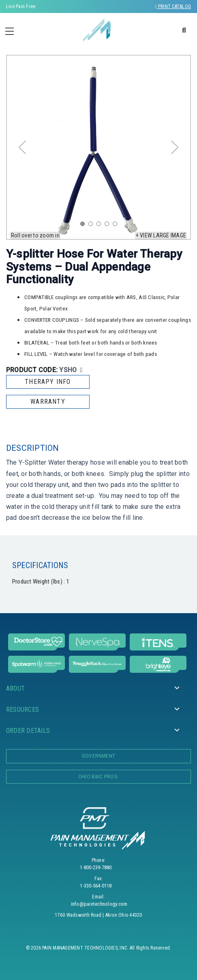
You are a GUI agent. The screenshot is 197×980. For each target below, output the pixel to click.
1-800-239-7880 (96, 867)
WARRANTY (48, 402)
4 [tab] (109, 226)
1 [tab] (84, 226)
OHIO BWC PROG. (98, 777)
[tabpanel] (98, 147)
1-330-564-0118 (96, 886)
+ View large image (161, 235)
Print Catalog (173, 6)
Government (98, 756)
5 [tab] (117, 226)
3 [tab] (101, 226)
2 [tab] (92, 226)
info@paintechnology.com (99, 904)
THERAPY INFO (48, 382)
